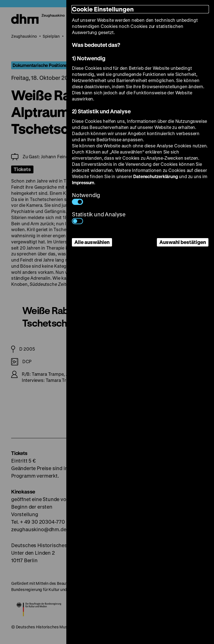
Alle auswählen (92, 242)
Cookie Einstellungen (103, 9)
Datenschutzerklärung (155, 176)
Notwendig (86, 198)
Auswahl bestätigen (183, 242)
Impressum (83, 182)
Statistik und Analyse (99, 217)
